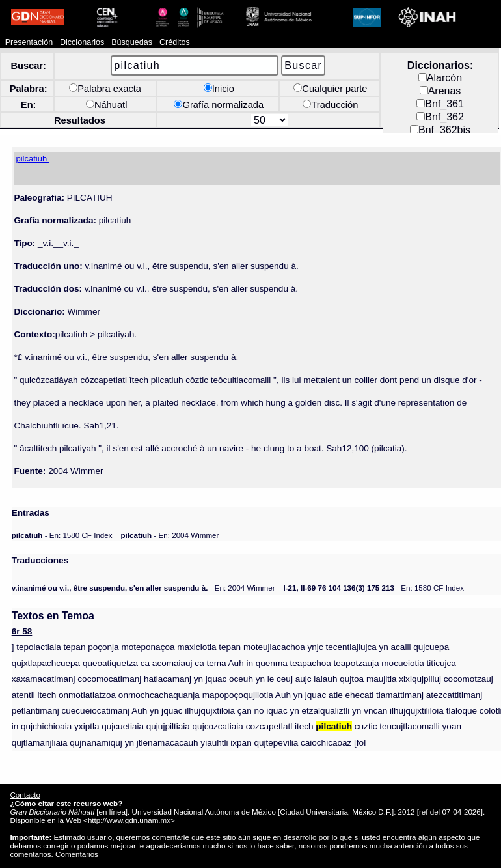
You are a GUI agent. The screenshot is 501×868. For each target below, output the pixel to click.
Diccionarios (82, 42)
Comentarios (77, 854)
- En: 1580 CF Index (62, 535)
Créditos (175, 42)
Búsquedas (132, 42)
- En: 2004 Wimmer (169, 535)
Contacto (25, 795)
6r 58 (22, 631)
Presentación (29, 42)
